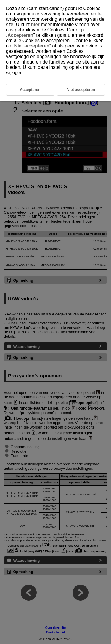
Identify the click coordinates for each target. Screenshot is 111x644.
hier (35, 24)
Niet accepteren (32, 46)
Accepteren (20, 35)
